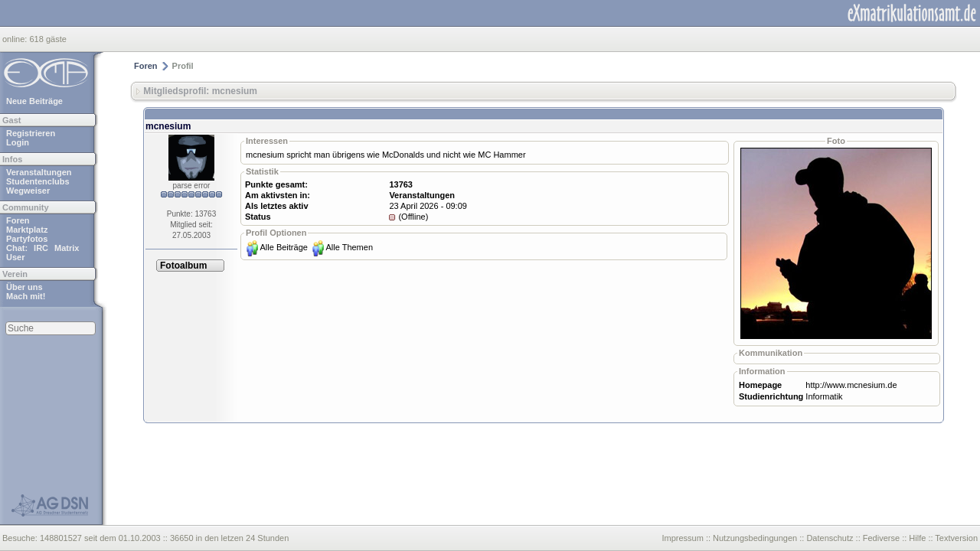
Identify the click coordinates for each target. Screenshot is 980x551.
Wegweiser (28, 191)
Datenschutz (830, 538)
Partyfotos (27, 239)
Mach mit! (26, 296)
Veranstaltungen (39, 172)
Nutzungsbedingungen (755, 538)
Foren (18, 220)
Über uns (24, 287)
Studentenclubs (38, 181)
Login (18, 142)
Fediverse (881, 538)
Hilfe (917, 538)
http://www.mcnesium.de (851, 385)
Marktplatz (27, 230)
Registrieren (31, 133)
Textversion (956, 538)
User (15, 257)
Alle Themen (349, 247)
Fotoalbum (183, 266)
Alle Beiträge (284, 247)
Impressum (682, 538)
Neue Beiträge (34, 101)
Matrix (67, 248)
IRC (41, 248)
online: (16, 39)
